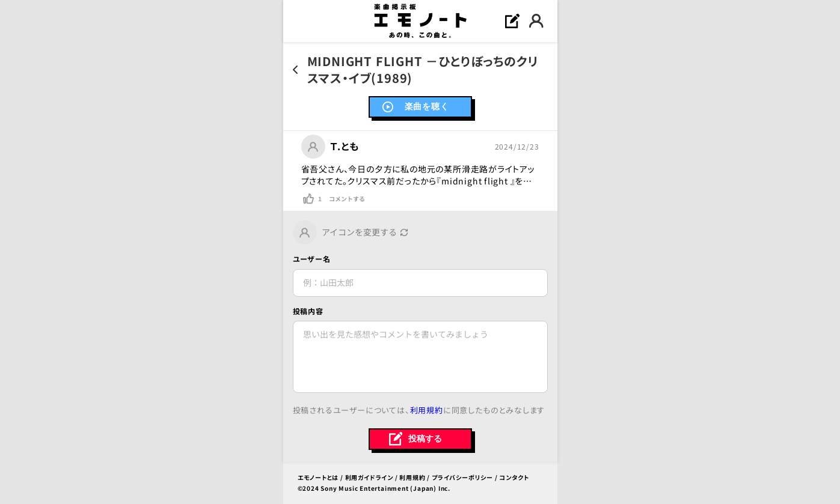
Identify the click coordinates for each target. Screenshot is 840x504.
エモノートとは (318, 477)
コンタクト (514, 477)
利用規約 (427, 410)
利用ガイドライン (369, 477)
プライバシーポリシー (462, 477)
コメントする (347, 199)
